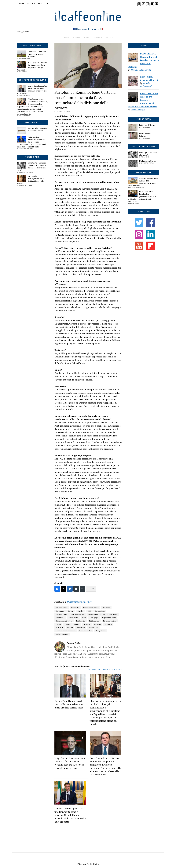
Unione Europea (62, 634)
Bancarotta (75, 608)
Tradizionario (32, 157)
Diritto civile (81, 621)
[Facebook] (57, 589)
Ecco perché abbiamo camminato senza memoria (37, 54)
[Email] (76, 589)
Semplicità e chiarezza (37, 128)
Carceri (71, 611)
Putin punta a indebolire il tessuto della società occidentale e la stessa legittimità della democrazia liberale (31, 142)
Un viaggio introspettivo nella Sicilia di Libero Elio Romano (31, 180)
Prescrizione (93, 627)
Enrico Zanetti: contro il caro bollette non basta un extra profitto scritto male (32, 90)
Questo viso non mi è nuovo (32, 80)
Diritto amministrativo (64, 621)
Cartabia (80, 611)
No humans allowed (148, 161)
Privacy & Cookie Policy (88, 864)
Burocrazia (60, 611)
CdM (89, 611)
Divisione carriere (110, 621)
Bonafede (106, 608)
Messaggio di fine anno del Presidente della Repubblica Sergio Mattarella (32, 66)
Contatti (109, 37)
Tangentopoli (101, 631)
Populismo (81, 627)
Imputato (108, 624)
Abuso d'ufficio (62, 608)
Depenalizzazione (109, 618)
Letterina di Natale (147, 125)
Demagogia (94, 618)
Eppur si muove (32, 122)
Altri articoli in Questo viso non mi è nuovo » (105, 669)
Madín (87, 37)
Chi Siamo (97, 37)
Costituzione (73, 618)
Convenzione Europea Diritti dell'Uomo (103, 614)
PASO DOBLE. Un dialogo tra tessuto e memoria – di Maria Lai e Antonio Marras (143, 100)
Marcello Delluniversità (141, 70)
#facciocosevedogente (144, 147)
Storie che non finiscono (145, 135)
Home (66, 37)
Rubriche (77, 37)
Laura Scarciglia (138, 110)
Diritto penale (94, 621)
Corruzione (60, 618)
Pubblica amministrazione (66, 631)
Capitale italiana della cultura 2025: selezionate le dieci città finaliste (143, 182)
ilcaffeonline (88, 15)
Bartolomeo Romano (91, 608)
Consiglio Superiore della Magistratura (70, 614)
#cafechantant (144, 172)
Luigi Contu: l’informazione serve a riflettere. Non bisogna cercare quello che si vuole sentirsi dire (70, 763)
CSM (84, 618)
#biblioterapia (144, 119)
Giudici (77, 624)
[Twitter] (64, 589)
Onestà (70, 627)
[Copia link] (82, 589)
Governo (97, 624)
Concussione (100, 611)
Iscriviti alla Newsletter (37, 4)
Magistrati (60, 627)
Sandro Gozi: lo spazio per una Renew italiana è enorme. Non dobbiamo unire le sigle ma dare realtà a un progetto (70, 815)
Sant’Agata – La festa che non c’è (148, 154)
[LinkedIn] (70, 589)
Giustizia (87, 624)
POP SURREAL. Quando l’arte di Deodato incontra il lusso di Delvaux (143, 60)
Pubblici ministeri (85, 631)
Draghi (58, 624)
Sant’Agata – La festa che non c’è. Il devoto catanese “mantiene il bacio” (32, 167)
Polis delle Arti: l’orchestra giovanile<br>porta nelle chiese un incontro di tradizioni (142, 196)
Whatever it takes (32, 46)
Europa (67, 624)
